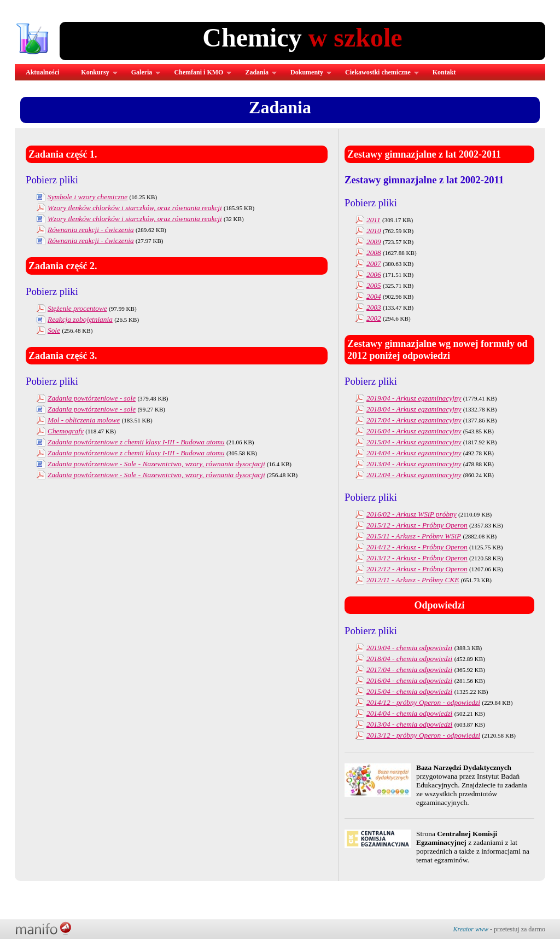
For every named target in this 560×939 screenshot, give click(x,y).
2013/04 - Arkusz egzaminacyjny (414, 464)
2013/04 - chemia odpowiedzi (409, 724)
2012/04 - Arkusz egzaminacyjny (414, 475)
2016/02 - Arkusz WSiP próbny (412, 514)
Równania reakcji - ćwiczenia (91, 230)
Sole (54, 330)
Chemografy (66, 431)
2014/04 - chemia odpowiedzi (409, 713)
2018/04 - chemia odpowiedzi (409, 659)
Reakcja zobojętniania (80, 319)
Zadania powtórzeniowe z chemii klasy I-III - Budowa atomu (136, 442)
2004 (374, 296)
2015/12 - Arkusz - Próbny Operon (417, 525)
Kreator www (471, 929)
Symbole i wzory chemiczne (87, 197)
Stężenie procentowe (77, 308)
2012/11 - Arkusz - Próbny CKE (413, 580)
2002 (374, 318)
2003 (374, 307)
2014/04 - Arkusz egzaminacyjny (414, 453)
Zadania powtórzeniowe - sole (92, 398)
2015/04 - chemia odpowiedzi (409, 691)
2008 (374, 253)
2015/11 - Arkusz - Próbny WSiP (414, 536)
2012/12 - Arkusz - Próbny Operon (417, 569)
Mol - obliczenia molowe (84, 420)
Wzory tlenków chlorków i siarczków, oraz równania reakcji (135, 208)
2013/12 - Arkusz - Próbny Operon (417, 558)
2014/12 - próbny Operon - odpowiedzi (423, 702)
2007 (374, 263)
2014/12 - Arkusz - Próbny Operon (417, 547)
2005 (374, 285)
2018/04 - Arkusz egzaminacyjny (414, 409)
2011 (374, 220)
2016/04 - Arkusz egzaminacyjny (414, 431)
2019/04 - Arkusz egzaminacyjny (414, 398)
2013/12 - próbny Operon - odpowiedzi (423, 735)
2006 (374, 274)
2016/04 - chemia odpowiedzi (409, 680)
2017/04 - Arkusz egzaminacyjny (414, 420)
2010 (374, 231)
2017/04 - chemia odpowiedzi (409, 670)
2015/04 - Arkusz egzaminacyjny (414, 442)
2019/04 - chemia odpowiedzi (409, 648)
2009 (374, 242)
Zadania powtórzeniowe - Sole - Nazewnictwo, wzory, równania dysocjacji (156, 464)
